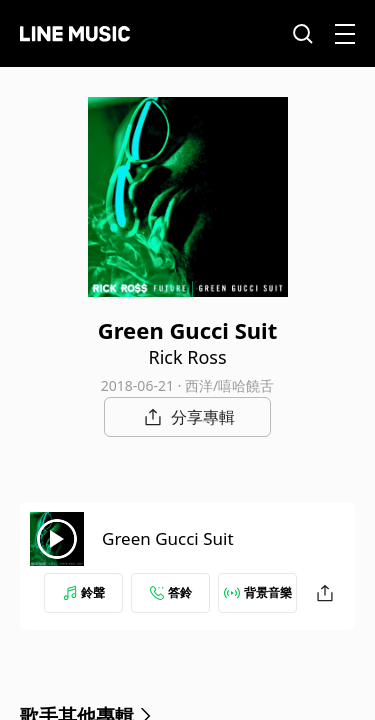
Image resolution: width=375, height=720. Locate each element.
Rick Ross (187, 357)
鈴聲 (84, 592)
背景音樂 (258, 592)
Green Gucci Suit (168, 538)
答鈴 (171, 592)
